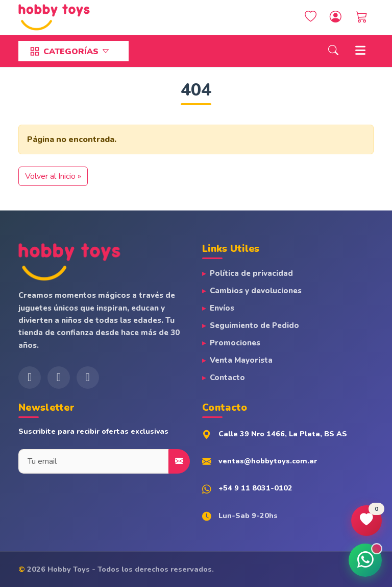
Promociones (235, 343)
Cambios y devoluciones (256, 291)
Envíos (222, 308)
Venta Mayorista (241, 360)
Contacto (227, 378)
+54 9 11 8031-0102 (255, 488)
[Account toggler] (336, 18)
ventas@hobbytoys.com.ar (268, 461)
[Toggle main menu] (360, 51)
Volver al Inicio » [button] (53, 176)
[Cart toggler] (362, 18)
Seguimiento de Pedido (254, 325)
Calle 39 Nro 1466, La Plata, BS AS (283, 434)
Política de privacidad (251, 273)
